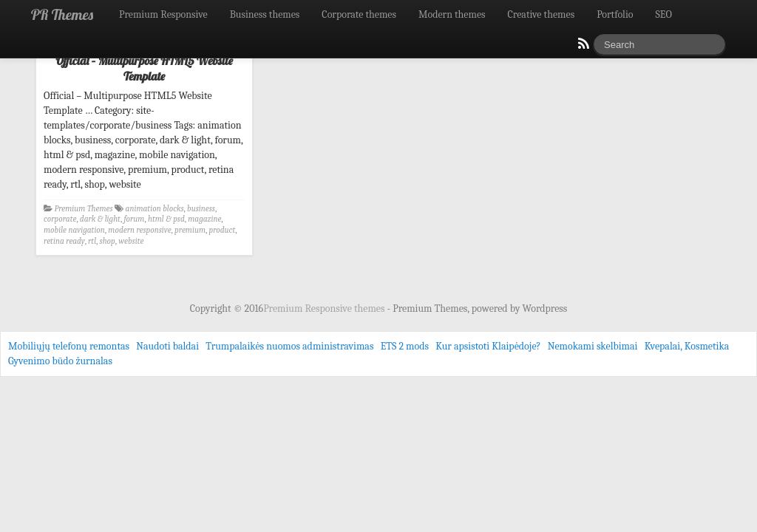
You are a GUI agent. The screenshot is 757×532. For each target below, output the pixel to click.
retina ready (64, 241)
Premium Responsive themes (325, 308)
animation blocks (155, 209)
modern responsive (139, 230)
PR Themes (62, 14)
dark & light (100, 219)
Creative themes (542, 14)
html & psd (166, 219)
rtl (92, 241)
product (222, 230)
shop (108, 241)
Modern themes (452, 14)
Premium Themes (84, 209)
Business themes (265, 14)
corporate (60, 219)
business (201, 209)
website (131, 241)
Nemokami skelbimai (593, 346)
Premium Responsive (163, 14)
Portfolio (615, 14)
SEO (664, 14)
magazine (204, 219)
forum (134, 219)
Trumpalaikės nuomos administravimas (289, 346)
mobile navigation (74, 230)
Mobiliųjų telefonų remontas (69, 346)
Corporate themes (359, 14)
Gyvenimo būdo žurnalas (60, 361)
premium (190, 230)
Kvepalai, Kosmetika (687, 346)
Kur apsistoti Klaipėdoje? (488, 346)
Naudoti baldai (167, 346)
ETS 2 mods (405, 346)
